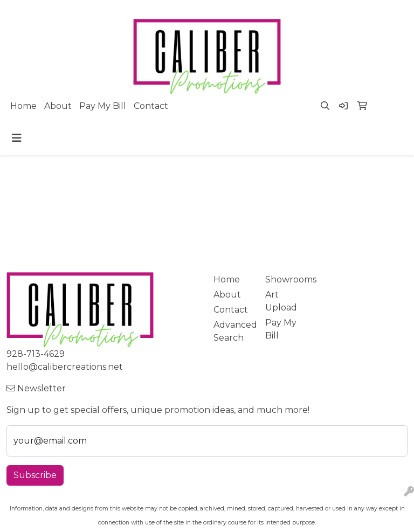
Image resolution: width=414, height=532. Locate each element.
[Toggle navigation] (17, 138)
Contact (151, 106)
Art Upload (281, 301)
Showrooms (285, 279)
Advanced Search (233, 331)
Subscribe (35, 475)
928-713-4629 (36, 354)
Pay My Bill (103, 106)
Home (23, 106)
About (58, 106)
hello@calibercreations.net (65, 367)
